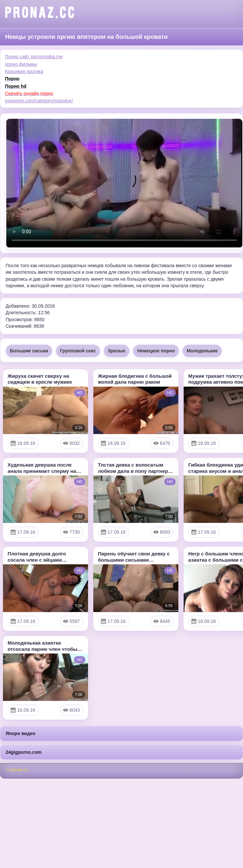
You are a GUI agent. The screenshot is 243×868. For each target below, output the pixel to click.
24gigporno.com (24, 752)
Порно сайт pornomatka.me (34, 57)
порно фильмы (21, 64)
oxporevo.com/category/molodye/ (39, 101)
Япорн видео (20, 733)
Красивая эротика (24, 71)
